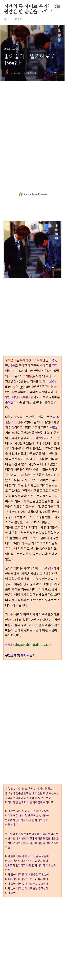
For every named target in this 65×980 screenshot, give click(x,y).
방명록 (18, 19)
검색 (51, 7)
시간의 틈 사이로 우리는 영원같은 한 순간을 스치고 (31, 7)
